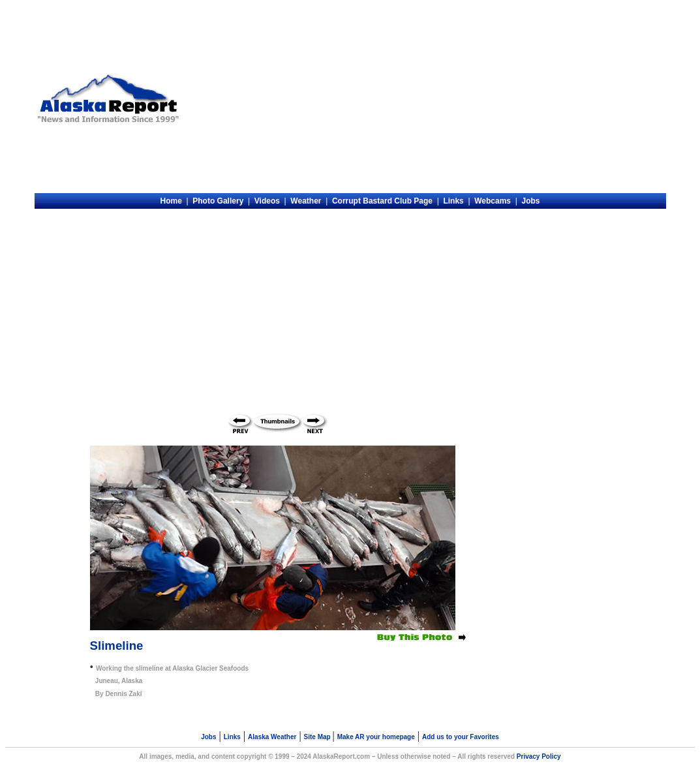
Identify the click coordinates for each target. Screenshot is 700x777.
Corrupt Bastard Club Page (382, 201)
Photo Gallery (218, 201)
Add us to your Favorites (461, 737)
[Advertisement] (425, 99)
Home (171, 201)
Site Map (318, 737)
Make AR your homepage (376, 737)
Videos (267, 201)
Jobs (531, 201)
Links (453, 201)
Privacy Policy (539, 756)
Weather (306, 201)
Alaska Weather (272, 737)
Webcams (493, 201)
